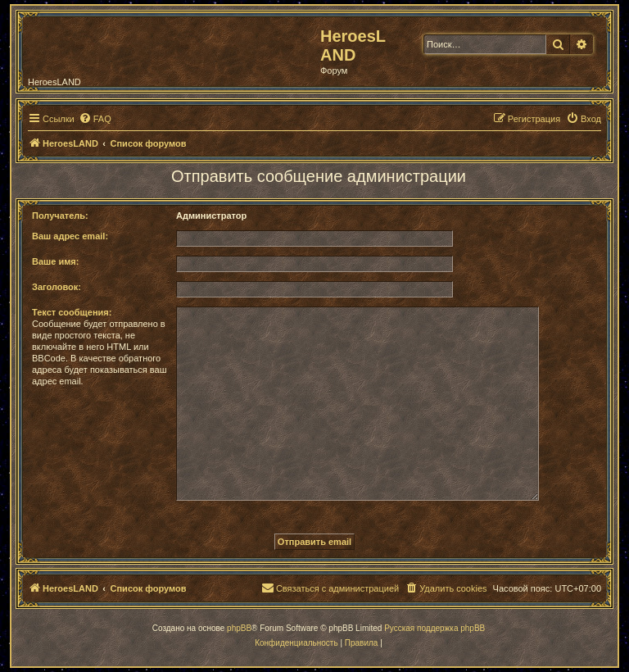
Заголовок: (57, 287)
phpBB (239, 628)
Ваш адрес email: (70, 236)
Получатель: (60, 216)
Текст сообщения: (72, 312)
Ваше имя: (55, 261)
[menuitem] (95, 119)
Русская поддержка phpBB (434, 628)
